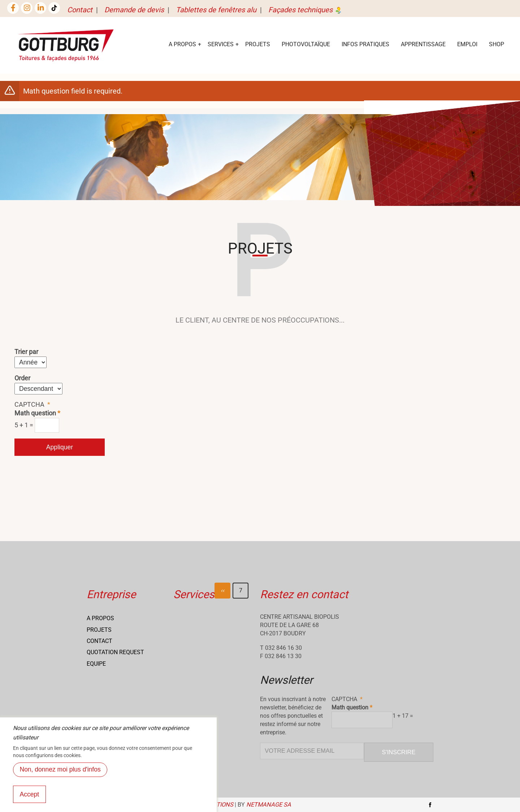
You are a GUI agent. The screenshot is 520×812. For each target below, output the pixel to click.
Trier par (26, 352)
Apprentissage (423, 44)
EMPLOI (467, 44)
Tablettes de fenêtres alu (216, 10)
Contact (80, 10)
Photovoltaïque (306, 44)
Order (22, 378)
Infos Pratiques (365, 44)
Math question (35, 413)
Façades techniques (305, 10)
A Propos (182, 44)
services (221, 44)
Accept (30, 803)
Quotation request (115, 652)
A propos (100, 618)
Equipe (96, 664)
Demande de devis (134, 10)
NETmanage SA (269, 805)
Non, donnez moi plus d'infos (60, 778)
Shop (497, 44)
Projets (258, 44)
